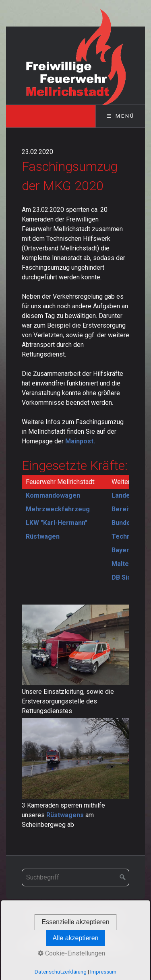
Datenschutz (78, 927)
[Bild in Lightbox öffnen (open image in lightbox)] (75, 645)
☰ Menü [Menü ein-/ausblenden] (121, 116)
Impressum (106, 917)
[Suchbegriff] (75, 877)
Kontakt (73, 917)
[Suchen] (123, 877)
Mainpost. (80, 441)
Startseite (43, 917)
